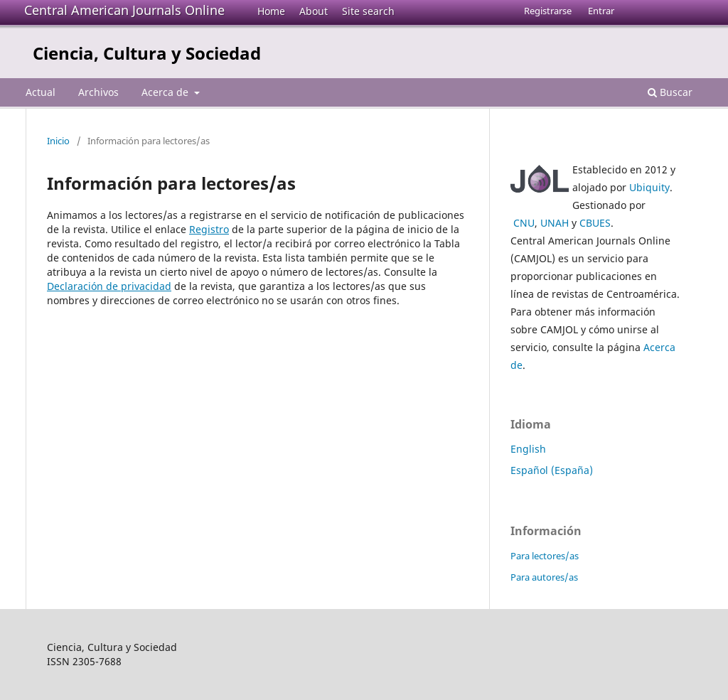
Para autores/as (544, 577)
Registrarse (548, 11)
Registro (209, 229)
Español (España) (552, 470)
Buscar (670, 92)
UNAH (555, 223)
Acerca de (166, 92)
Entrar (601, 11)
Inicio (58, 141)
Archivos (98, 92)
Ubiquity (649, 187)
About (314, 11)
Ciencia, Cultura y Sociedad (147, 53)
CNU (524, 223)
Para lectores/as (545, 556)
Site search (368, 11)
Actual (41, 92)
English (528, 449)
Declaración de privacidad (109, 286)
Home (271, 11)
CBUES (595, 223)
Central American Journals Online (124, 10)
